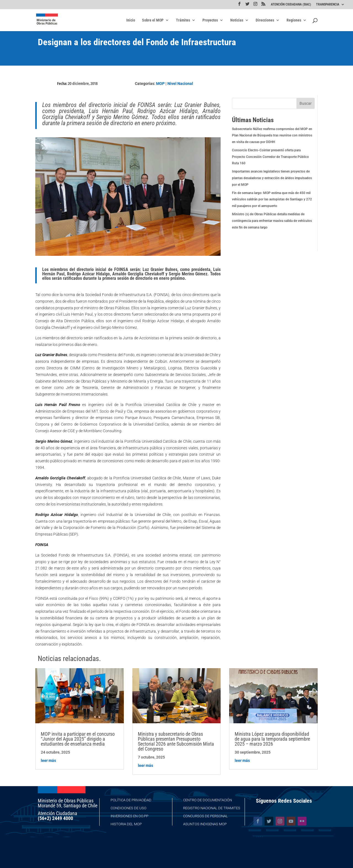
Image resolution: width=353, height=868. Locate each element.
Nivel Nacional (180, 84)
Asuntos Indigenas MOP (205, 824)
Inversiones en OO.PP (129, 816)
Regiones (294, 20)
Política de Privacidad (131, 800)
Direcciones (265, 20)
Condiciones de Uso (129, 808)
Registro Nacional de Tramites (212, 808)
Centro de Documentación (208, 800)
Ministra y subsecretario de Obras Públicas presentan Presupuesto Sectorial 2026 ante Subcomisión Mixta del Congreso (176, 741)
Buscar (306, 103)
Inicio (131, 20)
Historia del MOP (126, 824)
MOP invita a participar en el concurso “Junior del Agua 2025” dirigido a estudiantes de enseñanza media (78, 739)
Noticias (237, 20)
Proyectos (210, 20)
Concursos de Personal (205, 816)
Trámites (183, 20)
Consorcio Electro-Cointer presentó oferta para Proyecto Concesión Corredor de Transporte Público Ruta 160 (270, 157)
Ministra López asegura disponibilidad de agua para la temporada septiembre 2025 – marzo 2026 (272, 739)
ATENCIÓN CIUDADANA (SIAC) (291, 5)
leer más (48, 760)
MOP (160, 84)
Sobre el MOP (153, 20)
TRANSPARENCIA (328, 5)
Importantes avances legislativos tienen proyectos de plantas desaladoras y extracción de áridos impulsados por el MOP (272, 178)
